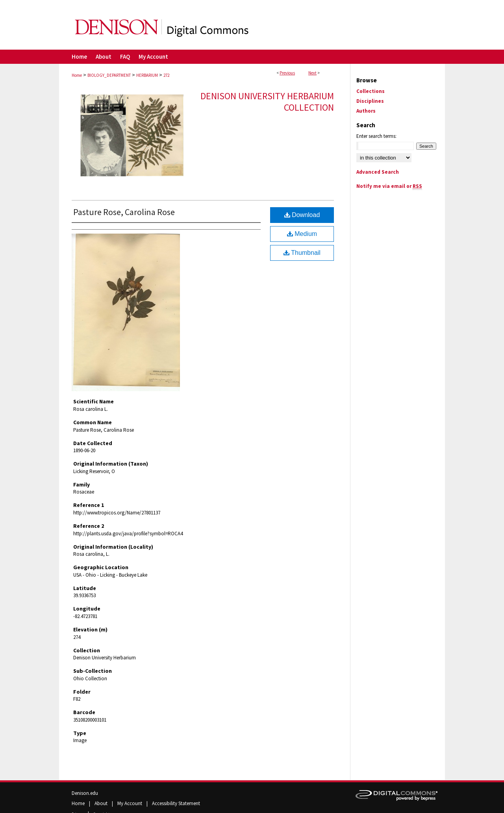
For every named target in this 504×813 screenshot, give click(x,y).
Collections (371, 91)
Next (312, 73)
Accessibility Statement (176, 803)
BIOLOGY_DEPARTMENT (109, 75)
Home (77, 75)
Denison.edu (85, 793)
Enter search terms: (376, 136)
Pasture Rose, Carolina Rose (124, 212)
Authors (366, 111)
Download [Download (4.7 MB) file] (302, 215)
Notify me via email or (389, 186)
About (102, 803)
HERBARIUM (147, 75)
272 (166, 75)
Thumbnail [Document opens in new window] (302, 253)
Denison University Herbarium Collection (267, 102)
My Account (130, 803)
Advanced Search (378, 172)
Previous (287, 73)
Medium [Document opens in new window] (302, 234)
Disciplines (370, 101)
